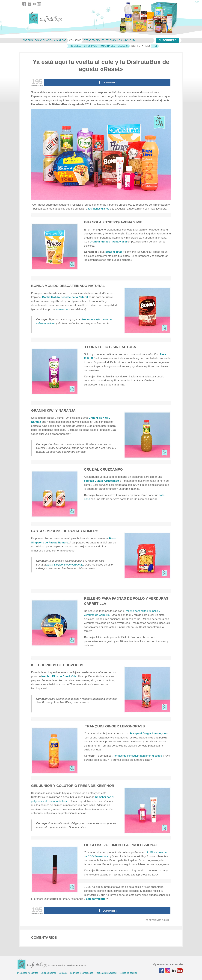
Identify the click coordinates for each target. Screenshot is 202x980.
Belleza (123, 46)
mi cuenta (129, 40)
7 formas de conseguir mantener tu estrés (137, 756)
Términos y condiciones (82, 973)
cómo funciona (45, 40)
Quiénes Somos (48, 973)
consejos (75, 40)
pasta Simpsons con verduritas (64, 565)
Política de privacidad (106, 973)
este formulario (96, 899)
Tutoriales (107, 46)
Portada (28, 40)
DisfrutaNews (141, 46)
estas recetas (114, 252)
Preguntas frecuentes (28, 973)
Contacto (63, 973)
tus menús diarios (99, 209)
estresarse (62, 309)
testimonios (114, 40)
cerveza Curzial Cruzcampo (101, 481)
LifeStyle (90, 46)
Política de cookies (128, 973)
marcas (61, 40)
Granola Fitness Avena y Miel (108, 242)
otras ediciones (94, 40)
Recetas (76, 46)
